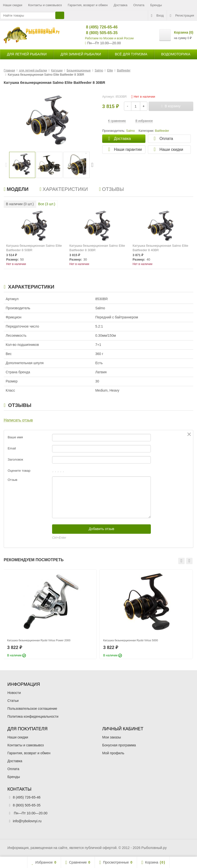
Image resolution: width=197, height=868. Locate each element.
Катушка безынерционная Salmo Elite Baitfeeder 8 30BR (97, 248)
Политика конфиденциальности (33, 716)
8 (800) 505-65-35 (98, 33)
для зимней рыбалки (81, 54)
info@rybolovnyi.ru (27, 821)
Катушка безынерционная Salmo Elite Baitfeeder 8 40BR (160, 248)
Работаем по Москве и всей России (109, 38)
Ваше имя (15, 437)
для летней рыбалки (27, 54)
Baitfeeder (162, 131)
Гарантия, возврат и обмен (88, 5)
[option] (22, 165)
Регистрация (182, 16)
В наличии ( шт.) (20, 204)
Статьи (13, 701)
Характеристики (64, 189)
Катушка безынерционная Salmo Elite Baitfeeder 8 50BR (34, 248)
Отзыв (12, 480)
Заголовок (15, 459)
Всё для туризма (131, 54)
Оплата (139, 5)
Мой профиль (113, 753)
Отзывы (111, 189)
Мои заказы (112, 737)
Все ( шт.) (47, 204)
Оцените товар (19, 471)
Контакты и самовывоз (45, 5)
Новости (14, 693)
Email (12, 448)
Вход (157, 16)
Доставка (120, 5)
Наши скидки (13, 5)
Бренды (156, 5)
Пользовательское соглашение (32, 709)
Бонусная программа (119, 745)
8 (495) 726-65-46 (98, 27)
